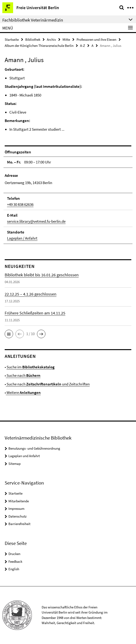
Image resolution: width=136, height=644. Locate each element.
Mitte (66, 39)
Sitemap (15, 464)
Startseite (12, 39)
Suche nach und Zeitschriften (48, 384)
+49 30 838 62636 (20, 204)
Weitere (23, 392)
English (14, 569)
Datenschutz (17, 516)
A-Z (83, 46)
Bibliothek (33, 39)
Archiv (51, 39)
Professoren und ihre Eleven (96, 39)
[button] (9, 334)
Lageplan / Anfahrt (22, 238)
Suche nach (23, 375)
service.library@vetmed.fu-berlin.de (36, 221)
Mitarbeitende (19, 501)
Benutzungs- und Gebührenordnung (34, 448)
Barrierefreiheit (19, 524)
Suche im (31, 367)
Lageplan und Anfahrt (24, 456)
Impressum (16, 509)
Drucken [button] (14, 554)
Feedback (15, 561)
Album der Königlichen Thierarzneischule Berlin (39, 46)
